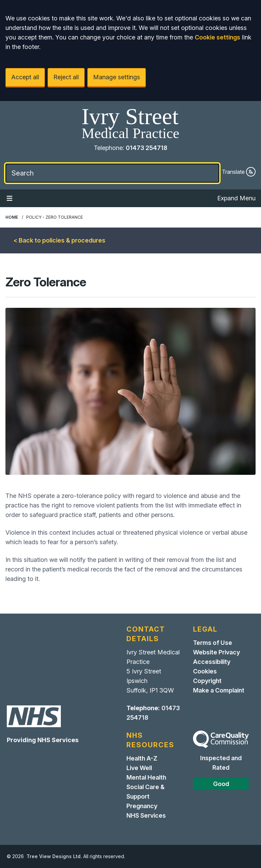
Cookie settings (217, 37)
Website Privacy (216, 652)
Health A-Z (142, 758)
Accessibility (212, 662)
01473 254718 (146, 148)
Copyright (207, 681)
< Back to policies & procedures (59, 240)
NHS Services (146, 815)
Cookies (205, 671)
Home (12, 217)
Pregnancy (142, 806)
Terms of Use (213, 643)
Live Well (139, 768)
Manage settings (117, 77)
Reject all (66, 77)
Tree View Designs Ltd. (54, 856)
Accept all (25, 77)
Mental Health (146, 777)
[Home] (130, 124)
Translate (239, 172)
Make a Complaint (219, 690)
